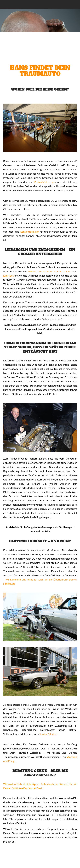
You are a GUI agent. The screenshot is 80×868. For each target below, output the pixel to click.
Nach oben (75, 863)
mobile (32, 271)
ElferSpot (8, 276)
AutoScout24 (45, 271)
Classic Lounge (30, 5)
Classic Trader (62, 271)
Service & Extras (48, 734)
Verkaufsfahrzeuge (44, 182)
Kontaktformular (29, 232)
